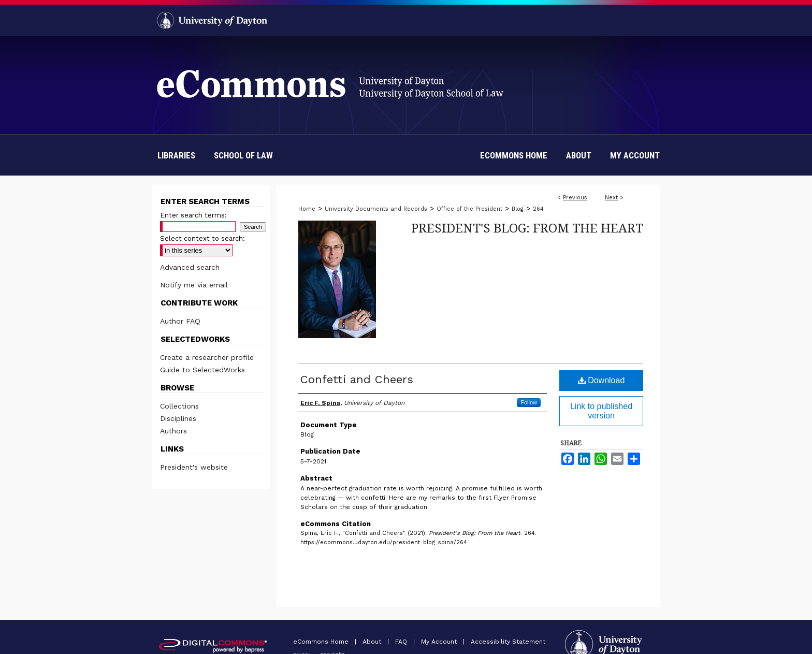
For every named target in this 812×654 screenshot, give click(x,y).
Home (307, 209)
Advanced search (190, 267)
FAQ (402, 642)
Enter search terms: (193, 215)
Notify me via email (194, 285)
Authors (173, 431)
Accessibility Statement (508, 642)
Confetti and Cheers (357, 379)
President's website (194, 467)
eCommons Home (322, 642)
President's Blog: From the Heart (527, 228)
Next (611, 198)
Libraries (176, 155)
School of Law (243, 155)
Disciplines (178, 418)
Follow (529, 402)
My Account (440, 642)
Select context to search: (202, 238)
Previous (575, 198)
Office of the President (469, 209)
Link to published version (601, 411)
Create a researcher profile (207, 357)
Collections (179, 406)
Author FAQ (180, 321)
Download (601, 380)
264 (538, 209)
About (373, 642)
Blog (518, 209)
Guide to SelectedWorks (202, 370)
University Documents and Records (376, 209)
